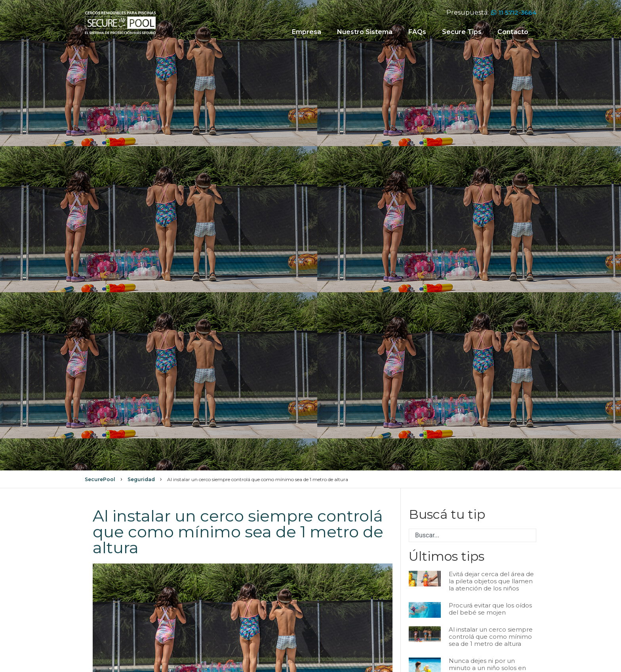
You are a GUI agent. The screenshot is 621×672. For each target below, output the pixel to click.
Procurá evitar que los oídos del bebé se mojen (490, 609)
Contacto (513, 32)
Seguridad (141, 479)
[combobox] (472, 535)
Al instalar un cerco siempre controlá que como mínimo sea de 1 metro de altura (491, 637)
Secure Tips (462, 32)
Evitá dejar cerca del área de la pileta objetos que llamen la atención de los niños (491, 581)
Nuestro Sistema (365, 32)
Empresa (307, 32)
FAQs (417, 32)
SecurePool (100, 479)
